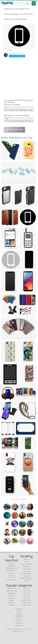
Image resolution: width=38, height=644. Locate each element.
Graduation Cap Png (27, 600)
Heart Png (11, 605)
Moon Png (27, 598)
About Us (27, 559)
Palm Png (27, 588)
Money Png (19, 609)
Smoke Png (27, 595)
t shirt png (11, 575)
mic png (11, 563)
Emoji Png (19, 618)
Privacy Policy (27, 569)
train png (11, 577)
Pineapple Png (19, 616)
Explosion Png (27, 603)
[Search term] (24, 3)
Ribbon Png (11, 598)
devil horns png (11, 580)
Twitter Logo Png (11, 591)
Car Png (19, 611)
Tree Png (27, 593)
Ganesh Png (19, 623)
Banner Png (19, 625)
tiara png (11, 573)
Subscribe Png (11, 588)
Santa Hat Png (11, 593)
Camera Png (27, 591)
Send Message (14, 56)
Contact (27, 562)
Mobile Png (11, 603)
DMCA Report (27, 566)
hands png (11, 566)
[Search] (27, 4)
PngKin (11, 600)
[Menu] (34, 3)
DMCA (22, 56)
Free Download (14, 130)
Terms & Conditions (27, 564)
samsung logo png (11, 568)
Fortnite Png (27, 605)
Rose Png (11, 595)
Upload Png (27, 571)
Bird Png (19, 614)
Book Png (19, 621)
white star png (11, 570)
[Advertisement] (19, 78)
